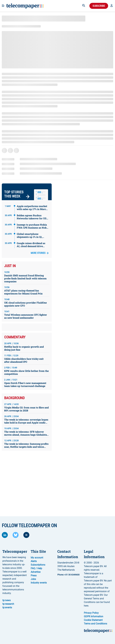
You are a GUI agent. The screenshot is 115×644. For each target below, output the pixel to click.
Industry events (39, 583)
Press (34, 576)
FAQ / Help (36, 568)
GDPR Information (94, 616)
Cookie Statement (93, 620)
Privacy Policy (91, 613)
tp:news (7, 600)
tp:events (7, 607)
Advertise (36, 572)
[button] (112, 6)
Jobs (33, 579)
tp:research (8, 604)
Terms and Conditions (95, 624)
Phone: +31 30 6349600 (68, 575)
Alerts (34, 561)
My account (37, 558)
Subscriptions (38, 565)
